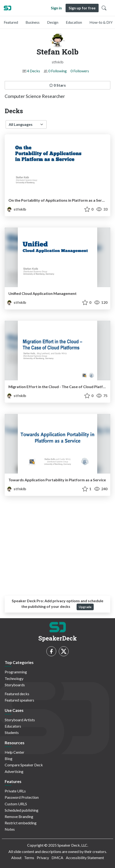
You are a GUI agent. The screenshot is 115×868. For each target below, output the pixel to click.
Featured (11, 22)
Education (74, 22)
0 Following (57, 71)
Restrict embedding (21, 823)
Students (12, 732)
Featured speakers (19, 700)
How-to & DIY (101, 22)
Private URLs (15, 791)
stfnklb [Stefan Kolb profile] (16, 209)
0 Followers (80, 71)
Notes (10, 829)
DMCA (57, 858)
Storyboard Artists (20, 720)
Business (33, 22)
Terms (29, 858)
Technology (14, 678)
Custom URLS (16, 804)
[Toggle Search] (104, 8)
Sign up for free (82, 8)
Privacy (43, 858)
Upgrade (85, 607)
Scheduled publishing (22, 810)
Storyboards (15, 685)
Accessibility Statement (85, 858)
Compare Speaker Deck (24, 765)
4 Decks (33, 71)
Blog (9, 758)
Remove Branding (19, 816)
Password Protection (22, 797)
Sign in (56, 8)
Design (53, 22)
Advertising (14, 771)
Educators (13, 726)
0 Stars (57, 85)
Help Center (15, 752)
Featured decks (17, 694)
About (16, 858)
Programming (16, 672)
